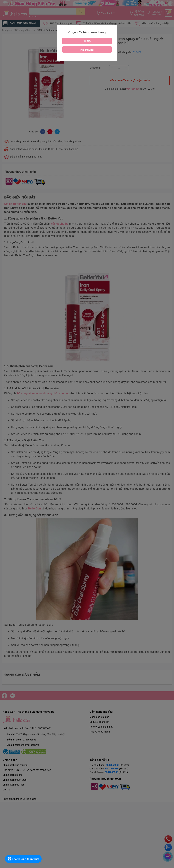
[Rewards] (24, 859)
